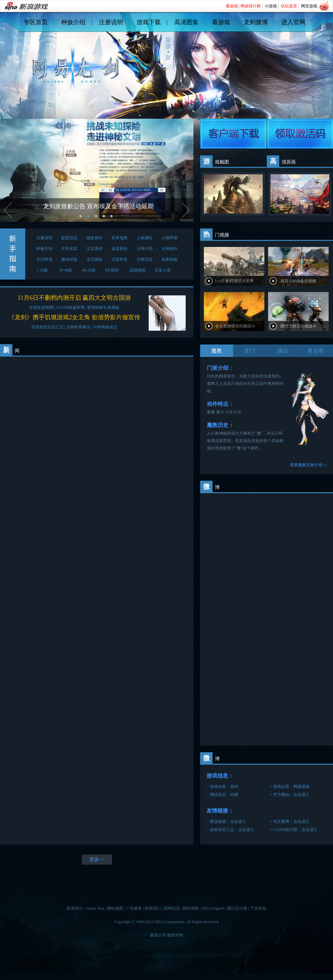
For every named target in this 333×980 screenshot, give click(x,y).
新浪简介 (75, 908)
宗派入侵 (162, 270)
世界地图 (119, 238)
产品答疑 (258, 908)
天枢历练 (145, 259)
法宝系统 (95, 249)
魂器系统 (119, 249)
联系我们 (153, 908)
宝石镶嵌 (95, 259)
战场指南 (138, 270)
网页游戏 (309, 6)
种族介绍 (73, 22)
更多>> (97, 859)
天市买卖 (69, 249)
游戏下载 (149, 22)
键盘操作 (95, 238)
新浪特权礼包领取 (103, 307)
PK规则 (113, 270)
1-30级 (43, 270)
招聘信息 (172, 908)
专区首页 (36, 22)
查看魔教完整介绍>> (308, 465)
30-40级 (66, 270)
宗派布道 (119, 259)
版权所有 (175, 935)
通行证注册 (237, 908)
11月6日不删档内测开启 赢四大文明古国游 (75, 298)
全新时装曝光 (78, 327)
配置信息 (69, 238)
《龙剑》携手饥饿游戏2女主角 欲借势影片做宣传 (74, 317)
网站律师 (191, 908)
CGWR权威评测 (70, 307)
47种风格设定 (105, 327)
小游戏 (271, 6)
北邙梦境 (44, 259)
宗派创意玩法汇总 (47, 327)
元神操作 (170, 249)
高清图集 (186, 22)
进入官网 (293, 22)
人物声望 (170, 238)
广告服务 (134, 908)
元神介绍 (145, 249)
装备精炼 (170, 259)
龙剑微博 (256, 22)
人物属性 (145, 238)
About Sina (95, 908)
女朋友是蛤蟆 (41, 307)
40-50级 (89, 270)
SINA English (213, 908)
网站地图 (115, 908)
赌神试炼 (69, 259)
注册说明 (111, 22)
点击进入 (301, 795)
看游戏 (221, 22)
